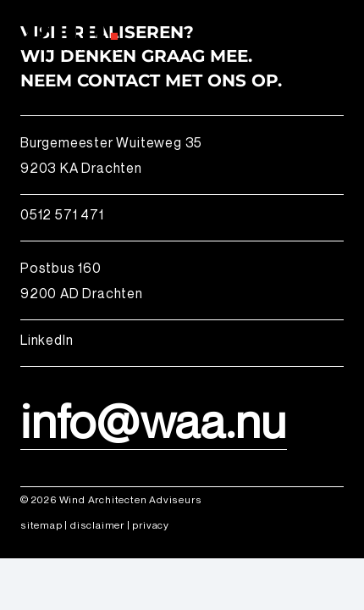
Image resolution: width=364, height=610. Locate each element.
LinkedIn (47, 340)
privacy (151, 525)
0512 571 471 (62, 214)
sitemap (41, 525)
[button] (340, 30)
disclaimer (97, 525)
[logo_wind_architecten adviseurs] (66, 30)
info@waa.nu (154, 420)
